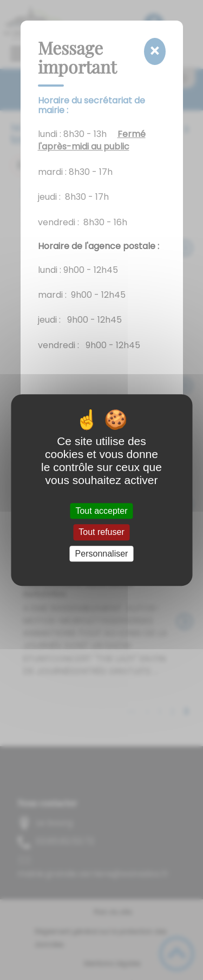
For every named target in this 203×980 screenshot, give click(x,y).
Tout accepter (101, 511)
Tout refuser (101, 533)
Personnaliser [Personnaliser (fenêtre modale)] (102, 554)
